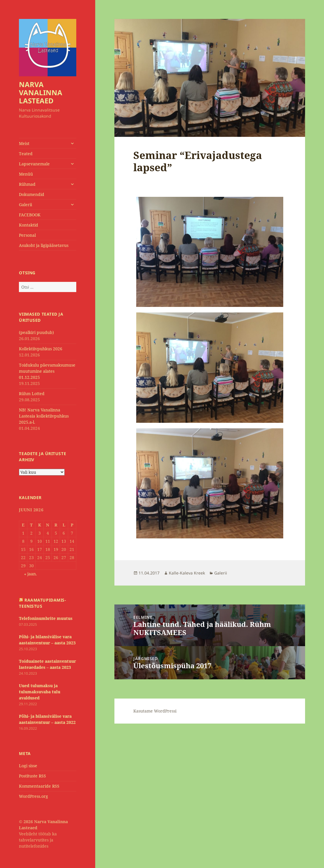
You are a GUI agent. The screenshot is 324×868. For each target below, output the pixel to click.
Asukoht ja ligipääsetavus (44, 245)
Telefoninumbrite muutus (46, 618)
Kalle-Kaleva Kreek (187, 573)
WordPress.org (33, 796)
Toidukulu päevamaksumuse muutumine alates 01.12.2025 (47, 371)
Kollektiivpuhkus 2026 (41, 349)
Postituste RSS (32, 776)
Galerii (25, 205)
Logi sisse (28, 766)
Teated (26, 154)
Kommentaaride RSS (39, 786)
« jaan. (31, 574)
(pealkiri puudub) (36, 332)
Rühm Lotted (32, 394)
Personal (27, 235)
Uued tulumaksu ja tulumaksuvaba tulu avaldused (40, 692)
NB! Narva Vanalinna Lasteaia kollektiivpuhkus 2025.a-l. (44, 416)
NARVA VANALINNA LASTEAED (41, 92)
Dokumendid (32, 194)
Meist (24, 143)
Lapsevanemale (34, 164)
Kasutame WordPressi (155, 711)
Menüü (26, 174)
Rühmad (27, 184)
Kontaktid (29, 225)
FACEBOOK (30, 215)
